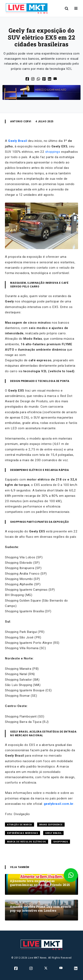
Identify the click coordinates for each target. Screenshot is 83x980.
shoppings (53, 152)
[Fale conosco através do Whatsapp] (71, 875)
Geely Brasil (18, 141)
